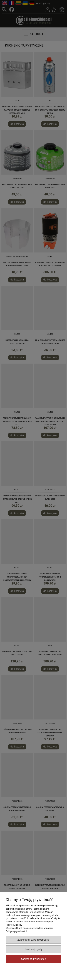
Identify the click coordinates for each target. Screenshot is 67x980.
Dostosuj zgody (34, 949)
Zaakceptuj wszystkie (33, 959)
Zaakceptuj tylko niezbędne (33, 940)
